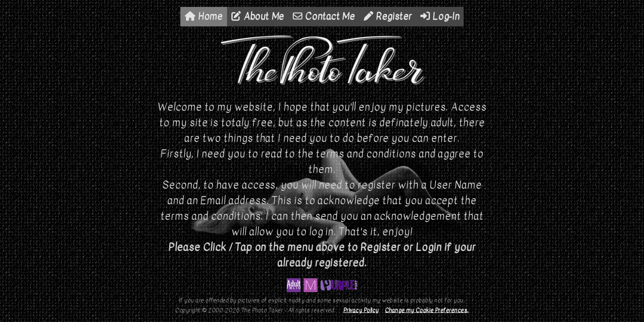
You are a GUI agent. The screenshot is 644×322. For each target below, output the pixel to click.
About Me (258, 16)
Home (204, 16)
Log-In (440, 16)
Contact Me (324, 16)
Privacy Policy (361, 310)
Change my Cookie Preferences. (427, 310)
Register (388, 16)
